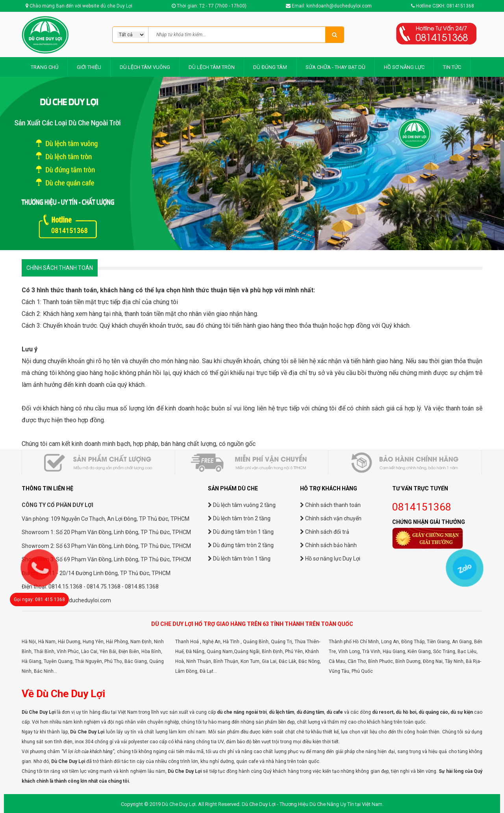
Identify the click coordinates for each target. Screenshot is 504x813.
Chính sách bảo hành (328, 545)
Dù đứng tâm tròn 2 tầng (241, 545)
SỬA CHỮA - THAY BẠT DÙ (335, 67)
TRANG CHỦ (44, 67)
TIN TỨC (452, 67)
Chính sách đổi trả (325, 532)
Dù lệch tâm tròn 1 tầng (239, 559)
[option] (252, 163)
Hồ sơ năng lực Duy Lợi (330, 559)
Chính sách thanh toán (330, 505)
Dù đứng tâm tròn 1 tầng (241, 532)
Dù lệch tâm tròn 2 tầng (239, 518)
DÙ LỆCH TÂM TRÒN (212, 67)
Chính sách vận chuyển (331, 518)
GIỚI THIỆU (89, 67)
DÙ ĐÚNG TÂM (270, 67)
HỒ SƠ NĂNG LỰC (404, 67)
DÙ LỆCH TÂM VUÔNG (145, 67)
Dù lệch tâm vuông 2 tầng (242, 505)
